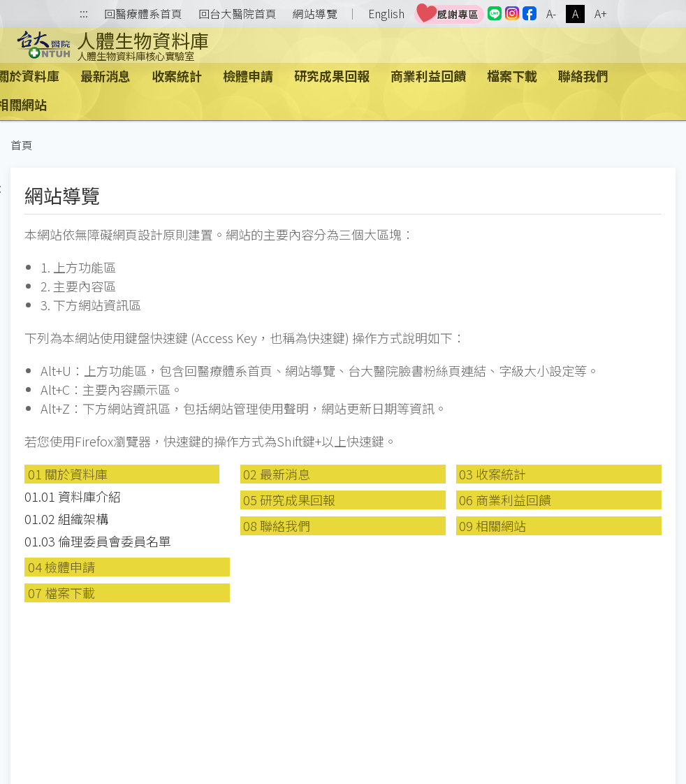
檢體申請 (248, 75)
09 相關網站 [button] (492, 525)
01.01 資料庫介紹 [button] (73, 496)
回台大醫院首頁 (238, 14)
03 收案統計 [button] (492, 474)
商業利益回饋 (428, 75)
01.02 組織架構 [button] (66, 518)
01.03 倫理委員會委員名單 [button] (98, 541)
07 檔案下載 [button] (61, 593)
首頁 (22, 145)
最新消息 (105, 75)
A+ (601, 14)
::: (84, 14)
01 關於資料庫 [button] (68, 474)
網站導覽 (315, 14)
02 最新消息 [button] (277, 474)
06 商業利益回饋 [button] (505, 500)
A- (551, 14)
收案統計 (177, 75)
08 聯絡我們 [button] (277, 525)
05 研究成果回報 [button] (289, 500)
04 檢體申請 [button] (61, 567)
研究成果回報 (332, 75)
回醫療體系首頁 (143, 14)
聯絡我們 (583, 75)
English (386, 14)
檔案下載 (512, 75)
